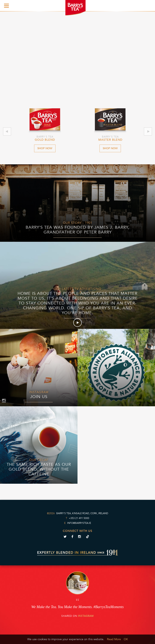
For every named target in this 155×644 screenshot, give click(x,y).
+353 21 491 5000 (79, 518)
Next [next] (148, 131)
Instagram (86, 616)
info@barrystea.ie (79, 523)
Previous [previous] (7, 131)
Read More (114, 639)
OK (126, 639)
